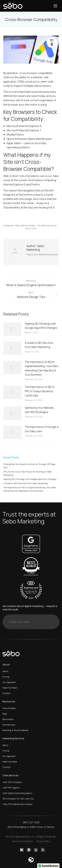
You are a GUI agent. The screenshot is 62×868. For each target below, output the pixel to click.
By (47, 225)
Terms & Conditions (22, 841)
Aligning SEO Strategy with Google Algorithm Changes (41, 326)
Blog (17, 225)
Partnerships (9, 725)
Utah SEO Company (12, 782)
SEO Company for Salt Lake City (18, 799)
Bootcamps (8, 719)
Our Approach (9, 682)
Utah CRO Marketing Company (18, 804)
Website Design (28, 225)
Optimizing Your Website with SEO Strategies (39, 410)
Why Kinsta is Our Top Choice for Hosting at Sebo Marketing (27, 473)
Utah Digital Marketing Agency (17, 793)
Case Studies (9, 708)
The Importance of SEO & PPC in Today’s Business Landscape (40, 391)
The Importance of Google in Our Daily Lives (42, 429)
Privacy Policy (43, 841)
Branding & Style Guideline (15, 730)
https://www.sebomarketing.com (42, 254)
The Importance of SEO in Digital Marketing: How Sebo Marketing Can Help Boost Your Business (42, 368)
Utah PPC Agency (11, 788)
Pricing (6, 677)
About (5, 671)
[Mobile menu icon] (55, 6)
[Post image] (12, 329)
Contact (7, 693)
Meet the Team (10, 688)
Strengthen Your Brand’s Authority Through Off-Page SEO (29, 466)
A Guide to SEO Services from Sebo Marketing (39, 345)
